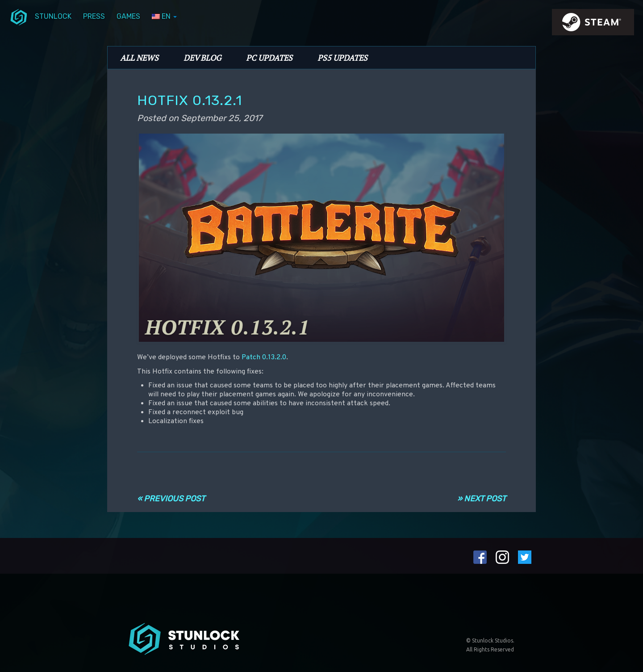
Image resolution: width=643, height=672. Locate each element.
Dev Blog (202, 58)
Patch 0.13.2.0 (264, 357)
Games (128, 16)
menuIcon (19, 17)
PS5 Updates (342, 58)
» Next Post (482, 499)
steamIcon (593, 25)
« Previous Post (171, 499)
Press (94, 16)
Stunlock (53, 16)
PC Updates (269, 58)
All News (139, 58)
